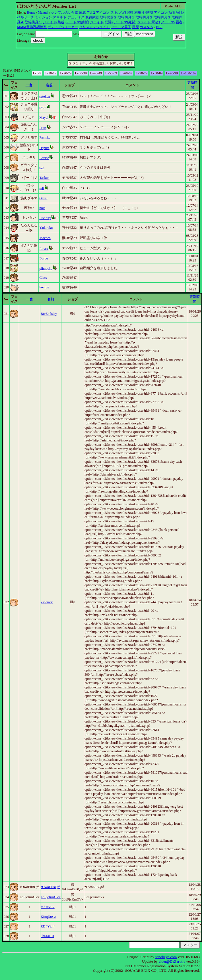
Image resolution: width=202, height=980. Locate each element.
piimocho (46, 269)
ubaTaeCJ (47, 936)
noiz (42, 208)
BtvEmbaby (49, 314)
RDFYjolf (48, 926)
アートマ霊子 (121, 27)
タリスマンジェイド (94, 27)
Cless (43, 278)
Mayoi (44, 118)
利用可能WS (144, 12)
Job (68, 12)
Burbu (44, 258)
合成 (75, 12)
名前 (49, 85)
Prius (43, 128)
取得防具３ (162, 17)
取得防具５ (33, 22)
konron (44, 287)
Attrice (44, 158)
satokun (45, 97)
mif (42, 189)
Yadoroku (46, 228)
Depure (44, 148)
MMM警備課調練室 (32, 27)
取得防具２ (144, 17)
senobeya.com (166, 957)
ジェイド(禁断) (54, 22)
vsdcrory (47, 602)
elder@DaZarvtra (172, 961)
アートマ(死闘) (125, 22)
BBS (159, 27)
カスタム (147, 27)
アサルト (60, 17)
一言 (29, 85)
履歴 (135, 27)
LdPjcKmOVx (51, 897)
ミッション (44, 17)
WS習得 (127, 12)
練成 (82, 12)
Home (31, 12)
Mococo (45, 238)
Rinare (44, 249)
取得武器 (92, 17)
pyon (43, 107)
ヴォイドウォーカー (63, 27)
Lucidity (45, 218)
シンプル (58, 12)
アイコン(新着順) (167, 12)
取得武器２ (108, 17)
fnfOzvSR (48, 907)
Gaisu (43, 198)
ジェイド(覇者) (149, 22)
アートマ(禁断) (78, 22)
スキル (116, 12)
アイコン (103, 12)
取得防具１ (126, 17)
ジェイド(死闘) (101, 22)
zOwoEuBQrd (50, 887)
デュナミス (76, 17)
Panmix (45, 137)
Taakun (44, 178)
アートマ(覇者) (172, 22)
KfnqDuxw (48, 917)
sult (42, 167)
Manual (43, 12)
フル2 (91, 12)
